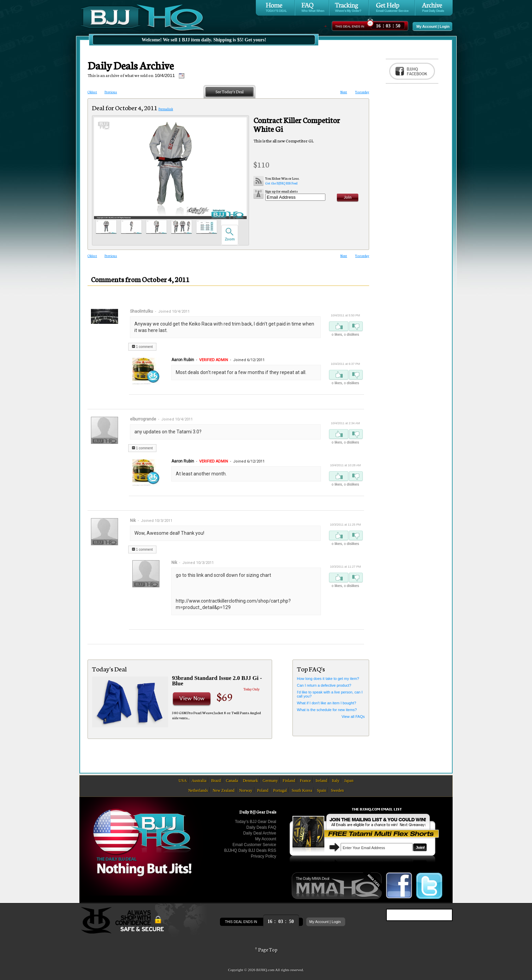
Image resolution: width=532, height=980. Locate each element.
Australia (199, 781)
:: (388, 25)
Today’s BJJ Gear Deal (255, 822)
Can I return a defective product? (324, 685)
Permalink (166, 109)
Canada (232, 781)
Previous (111, 92)
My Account (426, 26)
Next (344, 92)
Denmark (251, 781)
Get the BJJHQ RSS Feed (282, 181)
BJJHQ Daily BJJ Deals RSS (250, 850)
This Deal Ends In (350, 26)
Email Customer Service (254, 845)
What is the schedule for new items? (327, 710)
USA (183, 781)
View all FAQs (353, 717)
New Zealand (224, 790)
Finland (289, 781)
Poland (263, 790)
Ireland (321, 781)
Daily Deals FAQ (261, 827)
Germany (270, 781)
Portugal (280, 790)
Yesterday (362, 92)
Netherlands (198, 790)
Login (445, 26)
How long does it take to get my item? (328, 679)
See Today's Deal (230, 92)
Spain (321, 790)
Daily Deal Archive (260, 833)
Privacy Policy (263, 856)
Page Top (266, 949)
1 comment (142, 347)
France (306, 781)
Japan (349, 781)
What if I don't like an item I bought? (327, 703)
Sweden (337, 790)
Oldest (92, 92)
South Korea (302, 790)
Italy (336, 781)
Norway (246, 790)
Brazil (216, 781)
